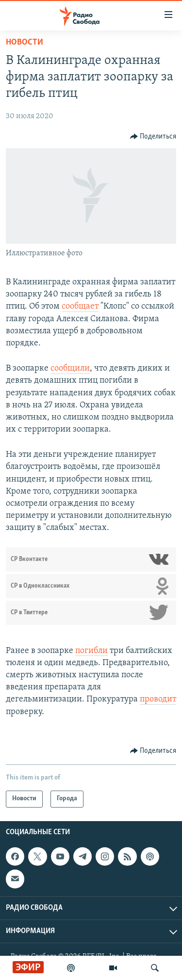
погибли (91, 651)
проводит (158, 699)
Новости (25, 42)
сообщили (70, 368)
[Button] (153, 137)
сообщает (80, 306)
